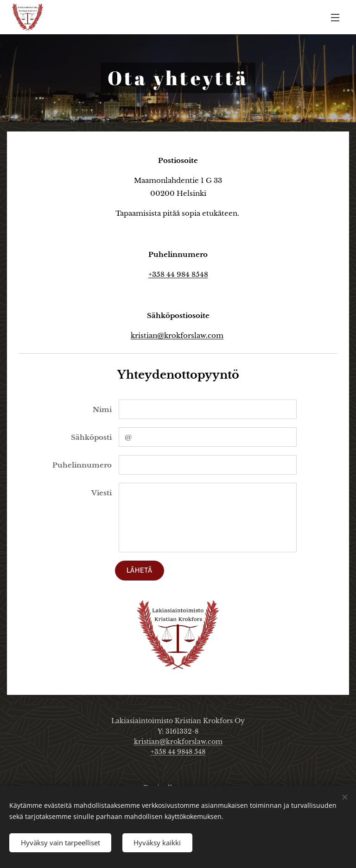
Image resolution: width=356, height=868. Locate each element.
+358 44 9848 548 (178, 752)
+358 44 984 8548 (178, 274)
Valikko (335, 18)
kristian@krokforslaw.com (177, 335)
